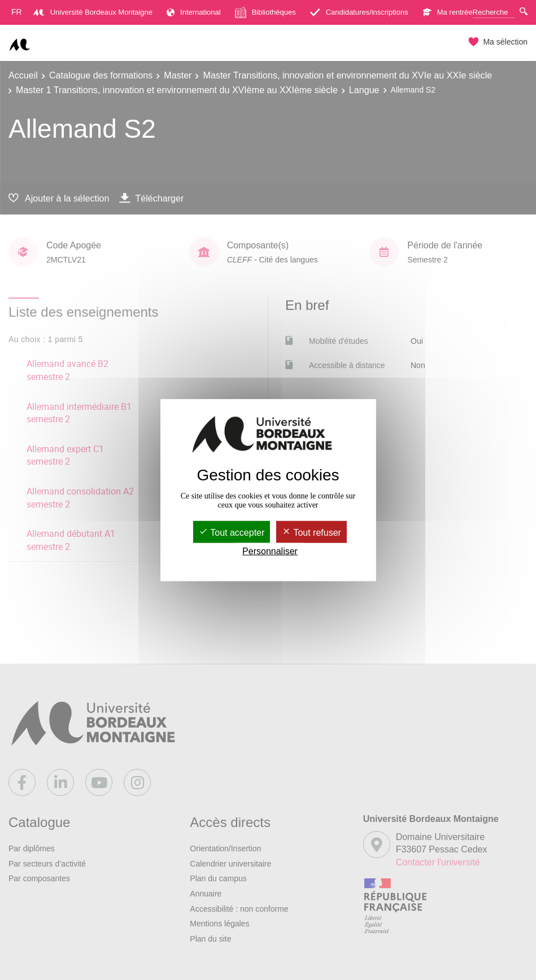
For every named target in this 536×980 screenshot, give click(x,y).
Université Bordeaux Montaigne (93, 12)
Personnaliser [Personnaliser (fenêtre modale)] (270, 551)
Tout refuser (311, 533)
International (194, 12)
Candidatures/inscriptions (359, 12)
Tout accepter (232, 533)
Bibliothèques (265, 12)
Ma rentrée (448, 12)
